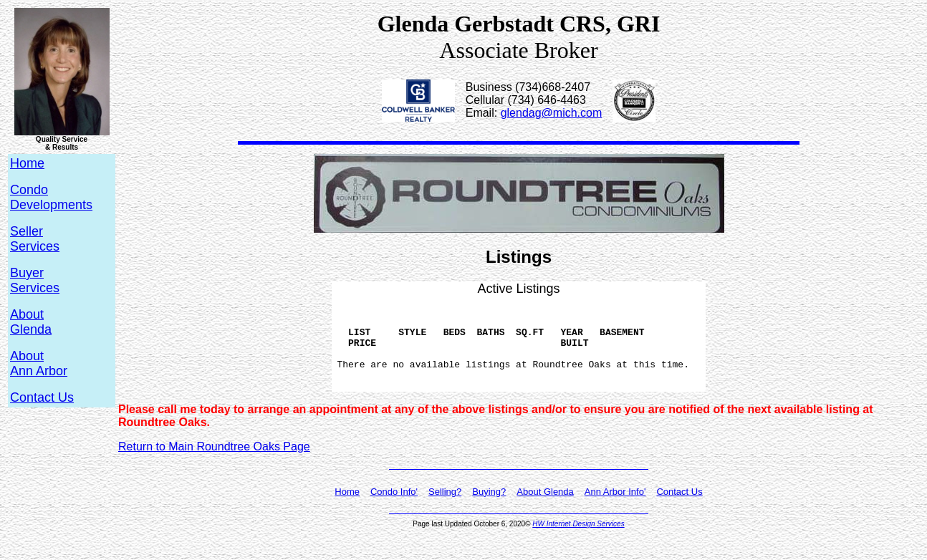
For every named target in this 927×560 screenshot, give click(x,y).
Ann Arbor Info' (615, 509)
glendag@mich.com (552, 113)
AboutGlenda (31, 322)
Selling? (445, 509)
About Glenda (545, 509)
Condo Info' (394, 509)
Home (347, 509)
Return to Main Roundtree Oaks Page (214, 464)
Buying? (489, 509)
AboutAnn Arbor (39, 363)
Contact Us (42, 397)
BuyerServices (35, 280)
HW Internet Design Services (578, 541)
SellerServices (35, 239)
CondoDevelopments (51, 197)
